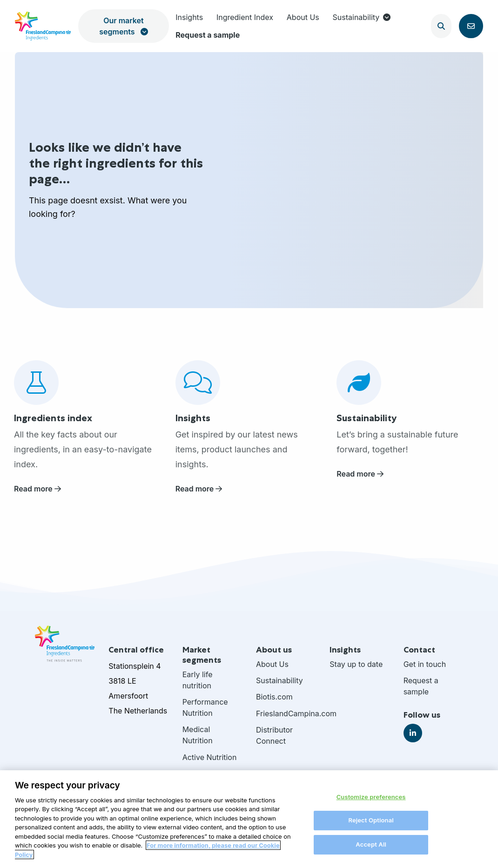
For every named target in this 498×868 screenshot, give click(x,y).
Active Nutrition (210, 757)
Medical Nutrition (198, 735)
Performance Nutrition (205, 707)
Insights (189, 17)
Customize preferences (371, 802)
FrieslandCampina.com (286, 713)
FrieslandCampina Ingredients (43, 26)
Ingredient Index (245, 17)
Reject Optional (371, 826)
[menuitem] (189, 17)
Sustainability (362, 17)
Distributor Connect (274, 735)
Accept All (371, 849)
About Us (303, 17)
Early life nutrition (198, 680)
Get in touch (425, 664)
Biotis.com (274, 697)
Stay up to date (356, 664)
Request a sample (208, 35)
